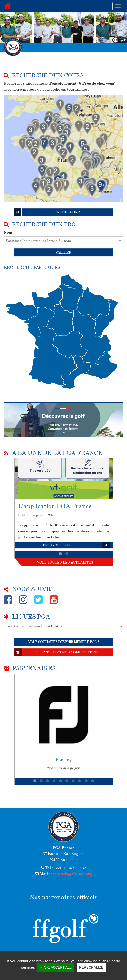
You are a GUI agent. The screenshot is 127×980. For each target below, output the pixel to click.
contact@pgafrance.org (71, 874)
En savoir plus (76, 545)
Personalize (91, 967)
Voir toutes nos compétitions (57, 652)
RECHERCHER (47, 212)
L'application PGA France (55, 506)
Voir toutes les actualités (65, 562)
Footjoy (64, 760)
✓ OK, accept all (56, 967)
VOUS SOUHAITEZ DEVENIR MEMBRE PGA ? (63, 642)
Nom (8, 232)
